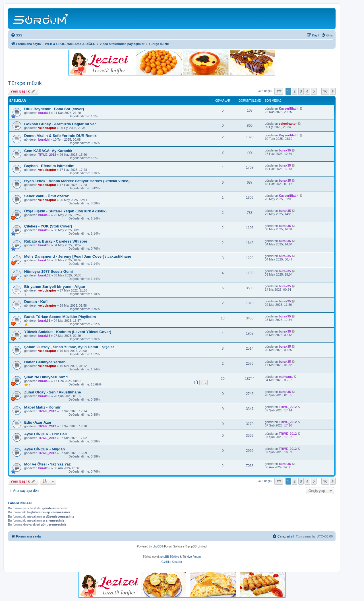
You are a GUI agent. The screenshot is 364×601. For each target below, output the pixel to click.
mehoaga (286, 377)
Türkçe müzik (25, 83)
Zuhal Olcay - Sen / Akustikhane (53, 392)
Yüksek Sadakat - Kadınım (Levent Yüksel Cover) (68, 332)
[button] (279, 91)
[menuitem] (16, 35)
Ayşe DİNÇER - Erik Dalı (45, 434)
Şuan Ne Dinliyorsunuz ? (46, 377)
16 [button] (325, 91)
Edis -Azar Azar (38, 422)
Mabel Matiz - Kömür (42, 407)
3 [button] (301, 91)
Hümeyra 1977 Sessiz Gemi (48, 271)
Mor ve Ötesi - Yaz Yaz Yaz (47, 464)
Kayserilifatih (289, 108)
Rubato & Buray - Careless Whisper (56, 241)
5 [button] (314, 91)
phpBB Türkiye (170, 557)
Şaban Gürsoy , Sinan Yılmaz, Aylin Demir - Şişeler (69, 347)
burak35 (44, 113)
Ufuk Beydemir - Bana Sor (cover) (54, 109)
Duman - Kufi (36, 302)
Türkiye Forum (192, 557)
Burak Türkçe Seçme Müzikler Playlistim (60, 317)
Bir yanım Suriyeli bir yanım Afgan (55, 287)
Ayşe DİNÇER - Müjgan (45, 449)
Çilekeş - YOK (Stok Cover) (48, 226)
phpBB (157, 546)
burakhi (44, 140)
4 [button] (307, 91)
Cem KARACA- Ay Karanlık (48, 151)
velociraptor (47, 128)
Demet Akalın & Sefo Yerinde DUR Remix (60, 136)
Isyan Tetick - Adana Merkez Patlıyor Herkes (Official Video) (77, 181)
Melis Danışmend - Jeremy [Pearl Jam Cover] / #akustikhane (78, 256)
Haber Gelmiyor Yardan (45, 362)
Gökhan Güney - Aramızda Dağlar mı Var (60, 124)
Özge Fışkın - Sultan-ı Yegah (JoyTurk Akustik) (65, 211)
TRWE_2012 (47, 155)
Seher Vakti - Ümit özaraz (46, 196)
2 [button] (294, 91)
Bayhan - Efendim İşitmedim (49, 166)
